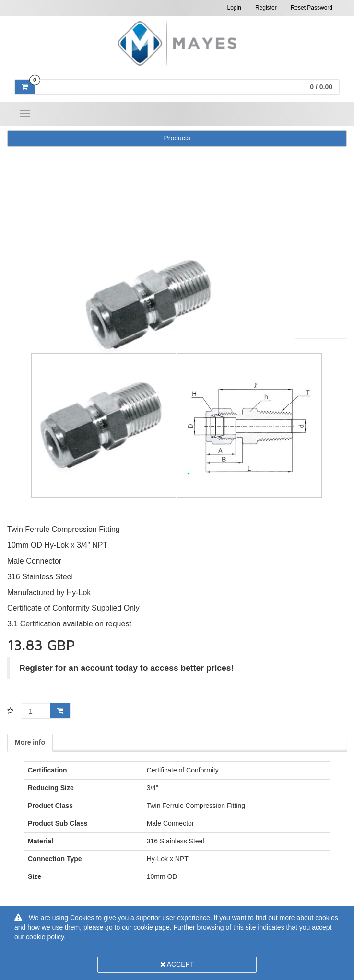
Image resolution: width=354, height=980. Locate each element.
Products (177, 138)
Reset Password (312, 8)
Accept (177, 964)
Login (234, 8)
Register (266, 8)
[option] (177, 305)
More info (30, 742)
